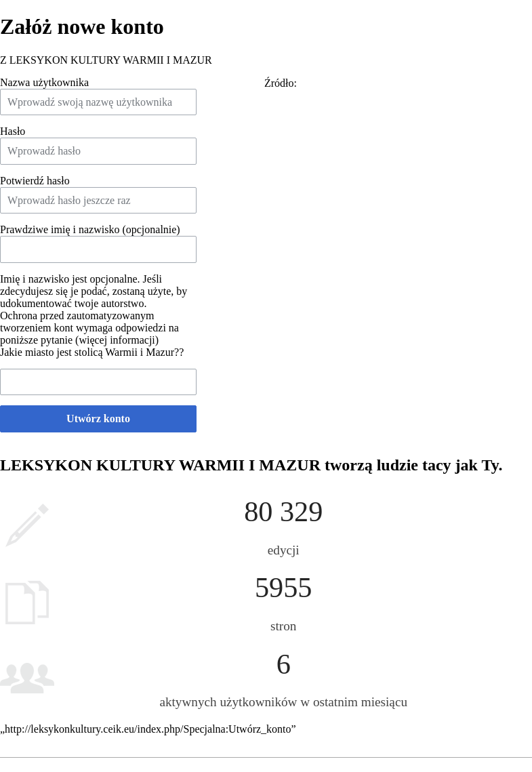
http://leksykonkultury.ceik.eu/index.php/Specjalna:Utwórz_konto (148, 729)
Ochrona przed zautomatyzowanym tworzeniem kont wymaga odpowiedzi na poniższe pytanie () (89, 328)
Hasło (13, 131)
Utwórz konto (98, 419)
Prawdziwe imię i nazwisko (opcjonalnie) (90, 229)
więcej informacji (117, 340)
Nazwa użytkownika (44, 82)
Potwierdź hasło (35, 181)
